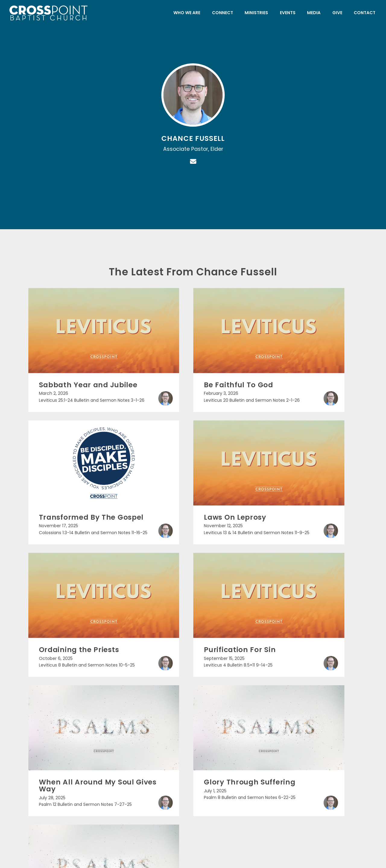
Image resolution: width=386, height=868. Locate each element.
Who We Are (187, 13)
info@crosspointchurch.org (64, 769)
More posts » (193, 651)
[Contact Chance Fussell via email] (193, 162)
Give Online (322, 769)
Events (288, 13)
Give (337, 13)
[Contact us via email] (64, 744)
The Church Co (193, 835)
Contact (365, 13)
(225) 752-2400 (150, 769)
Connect (223, 13)
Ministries (256, 13)
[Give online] (322, 744)
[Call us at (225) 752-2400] (150, 744)
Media (314, 13)
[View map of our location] (236, 744)
